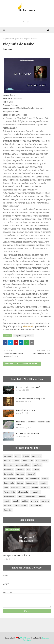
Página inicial (8, 39)
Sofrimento (15, 487)
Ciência (26, 456)
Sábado (35, 487)
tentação (8, 510)
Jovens (16, 461)
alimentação (23, 492)
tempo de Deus (36, 505)
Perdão (36, 470)
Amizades (8, 456)
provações (45, 501)
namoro (42, 496)
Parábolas (20, 470)
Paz (29, 470)
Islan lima (7, 49)
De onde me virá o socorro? (28, 433)
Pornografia (9, 474)
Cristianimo (37, 456)
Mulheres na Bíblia (23, 465)
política (25, 501)
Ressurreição (9, 483)
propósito (35, 501)
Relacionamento (32, 478)
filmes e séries (9, 496)
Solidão (26, 487)
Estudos (7, 461)
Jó (32, 461)
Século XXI (45, 487)
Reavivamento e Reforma (14, 478)
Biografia (18, 336)
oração (7, 501)
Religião (45, 478)
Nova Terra (37, 465)
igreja (20, 496)
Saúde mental (32, 483)
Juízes (25, 461)
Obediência (9, 470)
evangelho (35, 492)
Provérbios (20, 474)
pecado (16, 501)
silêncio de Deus (21, 505)
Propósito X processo (25, 410)
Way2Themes (25, 638)
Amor (17, 456)
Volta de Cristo (10, 492)
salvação (8, 505)
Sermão (43, 483)
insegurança (30, 496)
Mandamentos (42, 461)
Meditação (8, 465)
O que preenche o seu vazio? (28, 387)
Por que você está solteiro (16, 555)
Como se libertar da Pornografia (30, 399)
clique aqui (28, 326)
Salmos (20, 483)
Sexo (6, 487)
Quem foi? (18, 39)
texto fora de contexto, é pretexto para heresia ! (33, 423)
